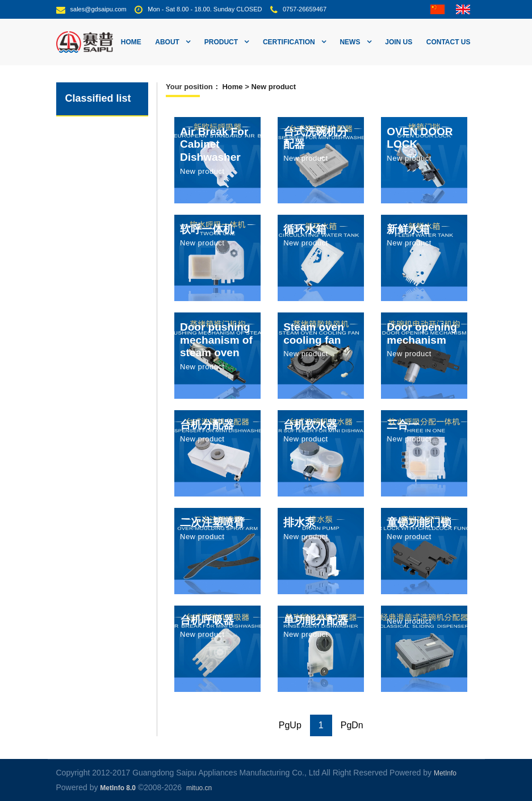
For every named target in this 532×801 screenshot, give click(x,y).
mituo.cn (199, 788)
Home (131, 42)
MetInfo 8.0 (118, 788)
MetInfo (445, 773)
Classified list (98, 98)
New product (273, 87)
